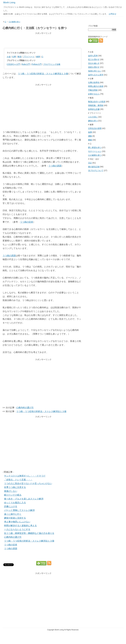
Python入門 (37, 64)
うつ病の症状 (27, 222)
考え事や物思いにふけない (17, 522)
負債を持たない (95, 71)
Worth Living (9, 3)
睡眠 (90, 140)
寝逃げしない (11, 491)
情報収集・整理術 (96, 105)
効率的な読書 (94, 109)
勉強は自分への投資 (97, 102)
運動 (90, 136)
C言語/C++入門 (13, 64)
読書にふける (11, 506)
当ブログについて (96, 170)
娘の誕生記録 (94, 167)
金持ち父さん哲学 (96, 75)
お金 (9, 57)
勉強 (19, 57)
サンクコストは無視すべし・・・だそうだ (25, 476)
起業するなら (94, 94)
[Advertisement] (43, 40)
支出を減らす (94, 63)
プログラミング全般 (52, 64)
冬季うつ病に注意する (15, 487)
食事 (90, 132)
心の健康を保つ (14, 22)
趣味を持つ (93, 121)
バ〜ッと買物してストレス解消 (19, 510)
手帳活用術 (93, 90)
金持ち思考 (93, 56)
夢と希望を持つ (95, 148)
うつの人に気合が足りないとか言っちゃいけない (28, 483)
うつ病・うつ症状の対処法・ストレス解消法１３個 (43, 74)
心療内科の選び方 (25, 408)
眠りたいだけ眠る (13, 495)
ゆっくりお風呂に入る (15, 503)
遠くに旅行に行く (13, 514)
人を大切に (93, 117)
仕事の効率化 (94, 82)
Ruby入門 (26, 64)
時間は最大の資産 (96, 86)
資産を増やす (94, 67)
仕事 (14, 57)
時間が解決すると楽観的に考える (20, 526)
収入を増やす (94, 59)
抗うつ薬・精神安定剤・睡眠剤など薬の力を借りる (29, 533)
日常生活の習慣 (95, 128)
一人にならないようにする (17, 529)
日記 (90, 163)
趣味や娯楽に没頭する (15, 518)
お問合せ (113, 14)
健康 (38, 57)
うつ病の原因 (55, 166)
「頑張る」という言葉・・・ (18, 480)
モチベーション (95, 151)
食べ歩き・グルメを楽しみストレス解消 (24, 499)
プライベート (29, 57)
